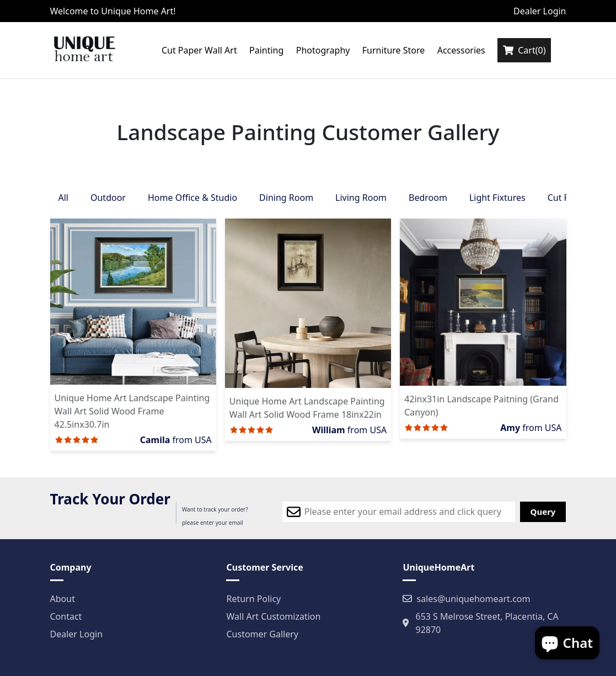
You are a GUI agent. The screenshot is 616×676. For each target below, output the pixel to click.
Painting (266, 50)
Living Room (361, 198)
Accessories (461, 50)
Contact (66, 616)
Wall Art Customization (273, 616)
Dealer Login (540, 11)
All (63, 198)
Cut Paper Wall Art (199, 50)
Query (543, 512)
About (63, 599)
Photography (323, 50)
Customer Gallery (262, 634)
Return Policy (253, 599)
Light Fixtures (497, 198)
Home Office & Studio (192, 198)
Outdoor (108, 198)
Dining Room (286, 198)
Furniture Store (394, 50)
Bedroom (428, 198)
